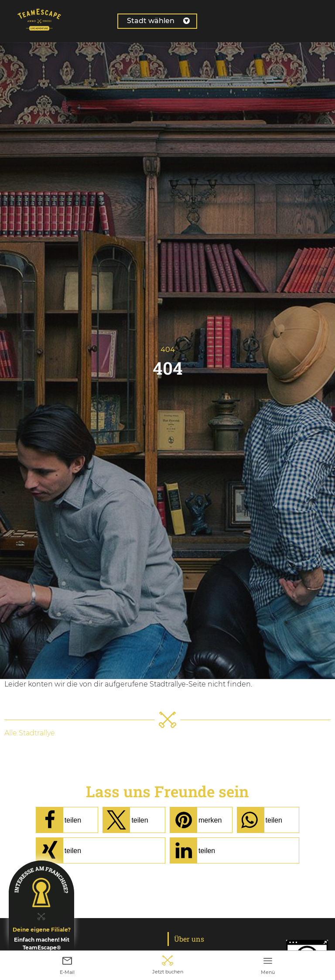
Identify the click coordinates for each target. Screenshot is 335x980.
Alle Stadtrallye (30, 733)
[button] (67, 820)
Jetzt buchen (168, 968)
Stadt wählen (158, 21)
